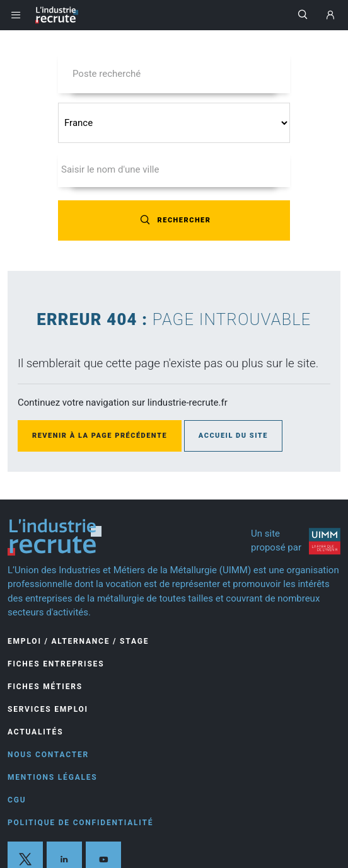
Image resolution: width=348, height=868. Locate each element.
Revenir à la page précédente (100, 436)
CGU (17, 800)
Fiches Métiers (45, 687)
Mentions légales (53, 777)
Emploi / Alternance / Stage (78, 641)
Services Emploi (48, 709)
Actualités (35, 732)
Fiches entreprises (56, 664)
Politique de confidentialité (80, 823)
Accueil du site (233, 436)
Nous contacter (48, 755)
